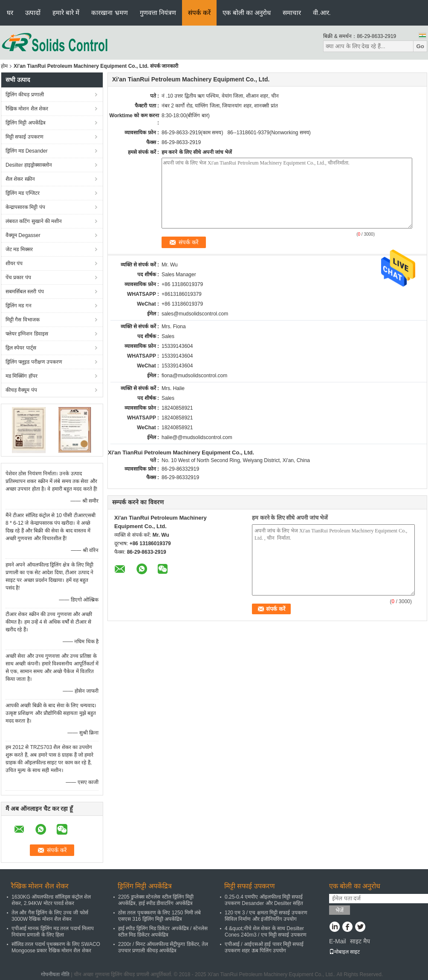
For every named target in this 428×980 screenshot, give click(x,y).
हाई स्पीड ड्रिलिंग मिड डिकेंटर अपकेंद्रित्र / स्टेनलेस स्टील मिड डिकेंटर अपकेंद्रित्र (163, 932)
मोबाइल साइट (344, 952)
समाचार (292, 13)
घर (10, 13)
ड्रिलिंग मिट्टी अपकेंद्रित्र (26, 123)
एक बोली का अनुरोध (247, 13)
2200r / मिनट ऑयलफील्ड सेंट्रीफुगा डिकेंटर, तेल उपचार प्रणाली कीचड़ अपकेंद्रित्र (163, 947)
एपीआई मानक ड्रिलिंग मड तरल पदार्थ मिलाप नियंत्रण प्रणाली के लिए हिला (53, 932)
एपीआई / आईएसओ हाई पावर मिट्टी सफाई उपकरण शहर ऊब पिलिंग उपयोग (264, 947)
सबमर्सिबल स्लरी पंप (25, 292)
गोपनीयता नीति (55, 974)
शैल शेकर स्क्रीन (20, 179)
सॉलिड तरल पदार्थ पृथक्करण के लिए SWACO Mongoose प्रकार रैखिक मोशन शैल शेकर (56, 947)
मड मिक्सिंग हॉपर (22, 376)
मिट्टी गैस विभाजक (23, 320)
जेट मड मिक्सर (19, 249)
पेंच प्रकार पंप (18, 278)
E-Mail (338, 941)
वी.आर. (322, 13)
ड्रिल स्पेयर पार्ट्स (21, 348)
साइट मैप (360, 941)
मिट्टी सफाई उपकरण (25, 137)
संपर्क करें (199, 13)
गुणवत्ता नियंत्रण (158, 13)
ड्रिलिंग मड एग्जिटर (23, 193)
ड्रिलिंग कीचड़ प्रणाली (25, 95)
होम (4, 66)
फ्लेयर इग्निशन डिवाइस (27, 334)
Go (420, 46)
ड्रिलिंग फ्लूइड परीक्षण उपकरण (34, 362)
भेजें (340, 910)
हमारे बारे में (66, 13)
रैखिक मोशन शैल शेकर (27, 109)
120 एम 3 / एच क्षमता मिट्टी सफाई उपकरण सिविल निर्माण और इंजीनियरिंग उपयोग (266, 916)
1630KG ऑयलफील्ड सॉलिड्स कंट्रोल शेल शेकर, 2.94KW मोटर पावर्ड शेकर (51, 900)
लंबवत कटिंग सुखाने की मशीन (34, 221)
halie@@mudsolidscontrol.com (197, 437)
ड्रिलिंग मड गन (19, 306)
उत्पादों (33, 13)
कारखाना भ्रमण (109, 13)
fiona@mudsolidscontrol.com (194, 376)
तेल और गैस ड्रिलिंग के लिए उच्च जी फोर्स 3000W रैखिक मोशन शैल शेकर (50, 916)
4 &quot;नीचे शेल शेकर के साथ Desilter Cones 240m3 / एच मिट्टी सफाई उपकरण (266, 932)
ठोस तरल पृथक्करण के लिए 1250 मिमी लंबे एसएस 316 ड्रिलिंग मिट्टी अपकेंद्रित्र (159, 916)
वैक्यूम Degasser (23, 235)
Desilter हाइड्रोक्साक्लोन (29, 165)
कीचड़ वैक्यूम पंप (21, 390)
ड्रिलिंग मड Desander (27, 151)
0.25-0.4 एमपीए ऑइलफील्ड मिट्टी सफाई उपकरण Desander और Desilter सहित (264, 900)
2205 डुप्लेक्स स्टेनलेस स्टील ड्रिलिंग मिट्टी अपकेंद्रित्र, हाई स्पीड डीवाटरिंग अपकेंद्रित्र (156, 900)
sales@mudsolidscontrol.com (195, 314)
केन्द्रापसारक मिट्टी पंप (25, 207)
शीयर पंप (14, 263)
